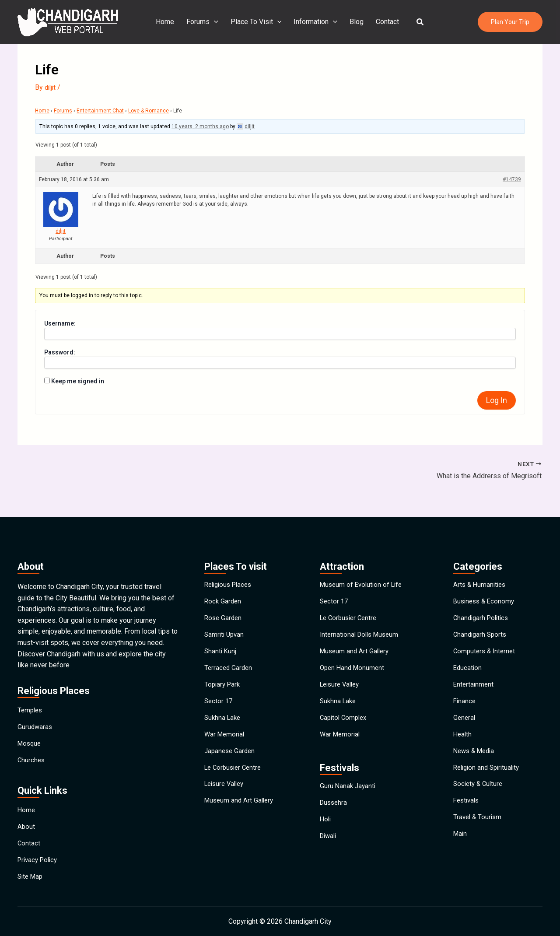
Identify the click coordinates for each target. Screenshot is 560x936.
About (26, 814)
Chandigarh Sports (481, 615)
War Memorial (226, 736)
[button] (415, 22)
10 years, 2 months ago (200, 126)
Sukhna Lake (224, 716)
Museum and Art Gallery (241, 816)
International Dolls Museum (362, 615)
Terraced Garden (229, 655)
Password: (60, 352)
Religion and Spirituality (489, 776)
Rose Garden (224, 595)
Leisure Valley (226, 796)
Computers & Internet (486, 635)
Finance (465, 696)
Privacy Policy (39, 854)
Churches (32, 741)
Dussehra (334, 811)
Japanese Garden (231, 756)
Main (461, 857)
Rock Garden (224, 575)
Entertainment (474, 675)
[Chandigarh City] (68, 21)
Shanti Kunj (221, 635)
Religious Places (230, 555)
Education (468, 655)
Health (463, 736)
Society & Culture (479, 796)
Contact (384, 22)
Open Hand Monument (354, 655)
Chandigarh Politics (483, 595)
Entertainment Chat (100, 111)
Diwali (329, 851)
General (465, 716)
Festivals (467, 816)
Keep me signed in (78, 381)
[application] (217, 22)
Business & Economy (486, 575)
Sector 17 (219, 696)
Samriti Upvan (225, 615)
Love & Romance (149, 111)
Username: (60, 323)
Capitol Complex (345, 716)
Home (170, 22)
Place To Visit (258, 22)
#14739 (512, 179)
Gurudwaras (35, 700)
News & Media (476, 756)
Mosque (30, 720)
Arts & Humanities (481, 555)
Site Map (31, 875)
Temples (31, 680)
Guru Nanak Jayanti (349, 791)
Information (315, 22)
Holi (326, 831)
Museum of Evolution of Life (363, 555)
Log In (497, 400)
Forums (206, 22)
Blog (355, 22)
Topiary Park (223, 675)
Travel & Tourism (479, 836)
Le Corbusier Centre (235, 776)
